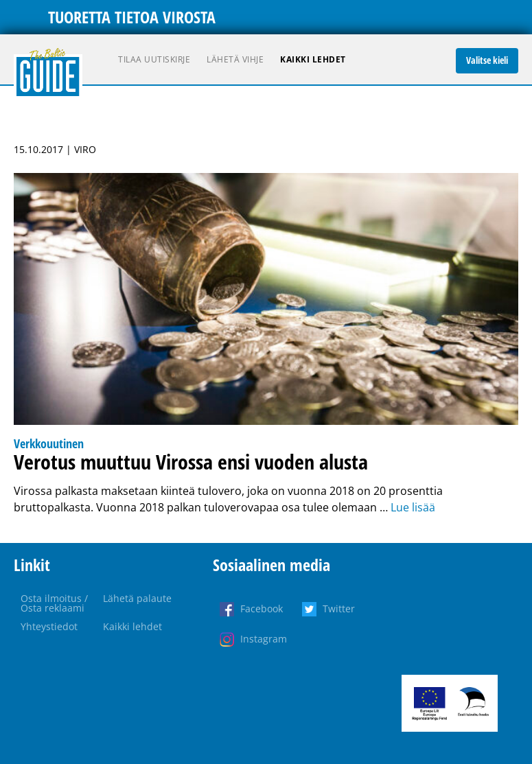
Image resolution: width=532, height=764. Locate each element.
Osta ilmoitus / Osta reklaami (54, 603)
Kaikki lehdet (313, 59)
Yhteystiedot (49, 626)
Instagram (264, 639)
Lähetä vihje (235, 59)
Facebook (262, 609)
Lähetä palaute (137, 598)
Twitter (339, 609)
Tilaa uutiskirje (154, 59)
